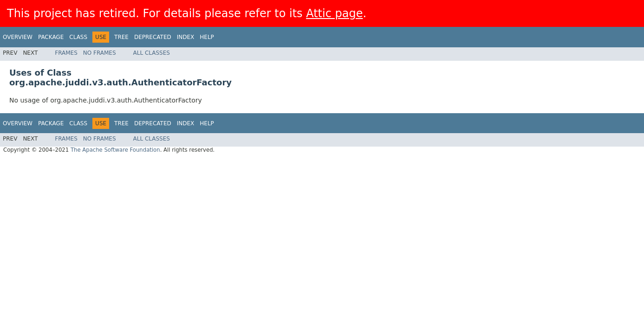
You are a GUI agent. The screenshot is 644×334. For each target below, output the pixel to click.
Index (186, 37)
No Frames (100, 53)
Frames (66, 53)
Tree (121, 37)
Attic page (334, 13)
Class (78, 37)
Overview (18, 37)
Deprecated (153, 37)
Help (207, 37)
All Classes (152, 53)
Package (51, 37)
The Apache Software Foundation (115, 150)
